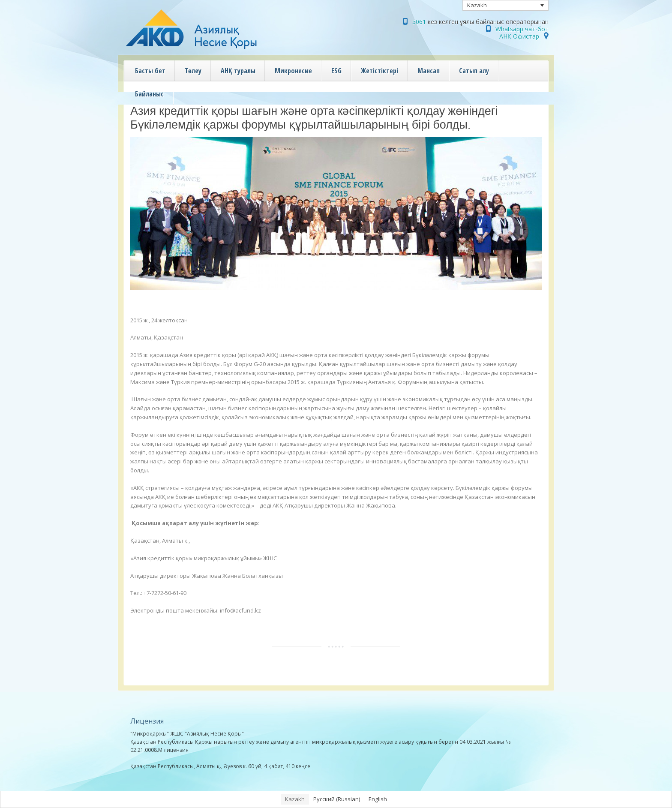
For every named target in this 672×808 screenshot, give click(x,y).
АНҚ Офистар (519, 36)
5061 (419, 22)
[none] (506, 5)
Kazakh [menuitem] (477, 5)
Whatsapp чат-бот (522, 29)
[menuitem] (506, 5)
